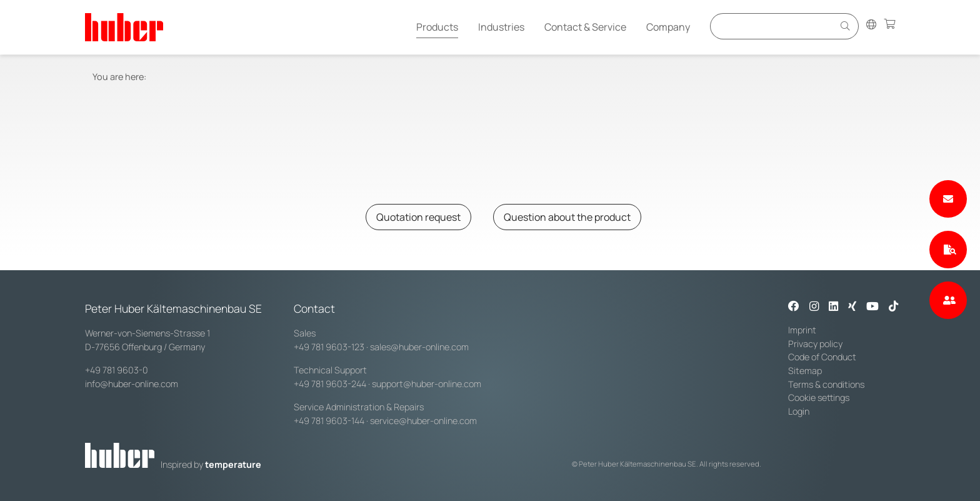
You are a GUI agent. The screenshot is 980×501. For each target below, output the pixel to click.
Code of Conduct (822, 357)
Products (437, 27)
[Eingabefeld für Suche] (774, 26)
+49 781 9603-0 (117, 370)
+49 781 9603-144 (329, 421)
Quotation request (418, 217)
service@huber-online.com (423, 421)
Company (668, 27)
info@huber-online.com (132, 384)
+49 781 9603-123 (329, 347)
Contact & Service (585, 27)
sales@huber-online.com (419, 347)
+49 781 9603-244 (330, 384)
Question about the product (567, 217)
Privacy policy (815, 344)
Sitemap (805, 371)
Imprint (802, 330)
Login (799, 411)
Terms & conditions (826, 384)
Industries (501, 27)
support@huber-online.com (427, 384)
